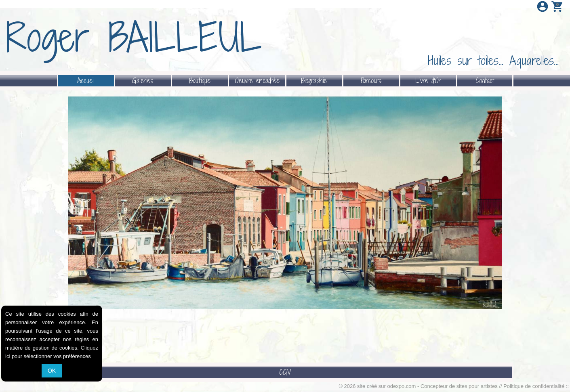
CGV (285, 372)
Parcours (371, 81)
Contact (485, 81)
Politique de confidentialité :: (536, 386)
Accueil (86, 81)
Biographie (314, 81)
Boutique (200, 81)
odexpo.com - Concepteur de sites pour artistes (443, 386)
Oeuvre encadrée (257, 81)
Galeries (143, 81)
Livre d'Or (428, 81)
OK (52, 371)
